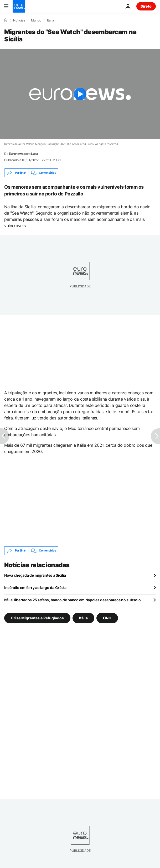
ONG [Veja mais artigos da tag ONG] (107, 618)
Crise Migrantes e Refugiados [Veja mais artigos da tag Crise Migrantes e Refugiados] (37, 618)
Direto (146, 6)
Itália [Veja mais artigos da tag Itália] (83, 618)
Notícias (19, 20)
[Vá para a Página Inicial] (19, 6)
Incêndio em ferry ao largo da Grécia (35, 588)
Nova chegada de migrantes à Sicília (35, 575)
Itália (51, 20)
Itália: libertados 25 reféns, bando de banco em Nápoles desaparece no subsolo (72, 600)
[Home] (6, 20)
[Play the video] (80, 94)
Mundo (36, 20)
